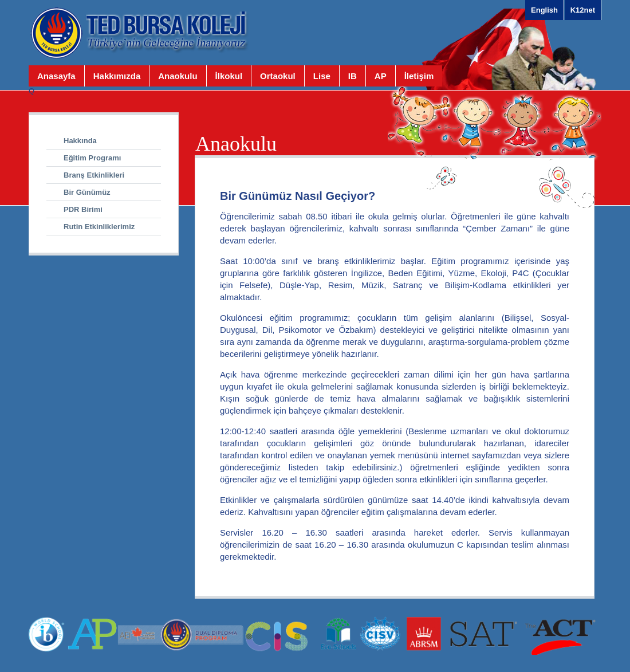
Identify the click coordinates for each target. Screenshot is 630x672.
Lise (322, 76)
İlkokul (229, 76)
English (544, 10)
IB (353, 76)
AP (381, 76)
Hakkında (80, 141)
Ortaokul (278, 76)
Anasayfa (56, 76)
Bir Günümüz (87, 192)
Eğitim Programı (92, 158)
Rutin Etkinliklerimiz (99, 227)
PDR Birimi (83, 209)
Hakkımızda (117, 76)
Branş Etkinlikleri (94, 175)
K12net (583, 10)
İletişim (419, 76)
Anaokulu (178, 76)
